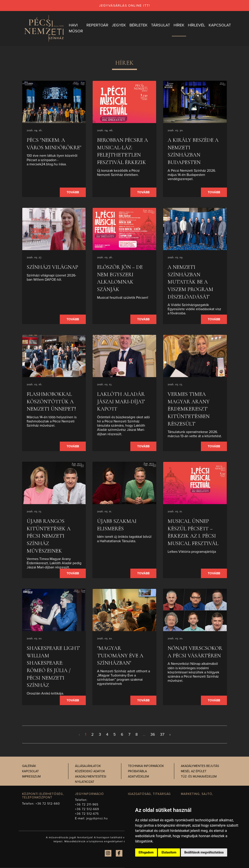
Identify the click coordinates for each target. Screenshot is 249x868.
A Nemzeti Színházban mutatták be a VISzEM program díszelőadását (190, 282)
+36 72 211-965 (87, 805)
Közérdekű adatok (90, 771)
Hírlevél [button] (197, 25)
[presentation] (54, 102)
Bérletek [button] (139, 25)
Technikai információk (146, 766)
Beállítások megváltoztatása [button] (204, 852)
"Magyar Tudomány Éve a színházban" (120, 656)
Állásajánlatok (88, 766)
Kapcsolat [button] (220, 25)
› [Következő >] (170, 735)
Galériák (29, 766)
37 (162, 735)
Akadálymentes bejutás (200, 766)
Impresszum (31, 777)
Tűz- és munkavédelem (199, 777)
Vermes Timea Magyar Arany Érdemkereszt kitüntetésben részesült (189, 409)
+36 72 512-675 (87, 814)
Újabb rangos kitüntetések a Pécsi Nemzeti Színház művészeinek (49, 536)
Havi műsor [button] (76, 28)
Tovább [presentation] (73, 193)
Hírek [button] (179, 25)
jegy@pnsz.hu (97, 819)
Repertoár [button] (97, 25)
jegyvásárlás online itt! (124, 6)
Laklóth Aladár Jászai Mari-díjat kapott (121, 402)
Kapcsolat (30, 771)
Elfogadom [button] (146, 852)
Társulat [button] (161, 25)
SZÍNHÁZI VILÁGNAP (52, 268)
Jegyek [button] (119, 25)
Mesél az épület (194, 771)
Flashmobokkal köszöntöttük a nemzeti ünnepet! (51, 402)
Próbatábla (137, 771)
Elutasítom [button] (169, 852)
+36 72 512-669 (87, 810)
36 (153, 735)
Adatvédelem (138, 777)
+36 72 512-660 (48, 804)
